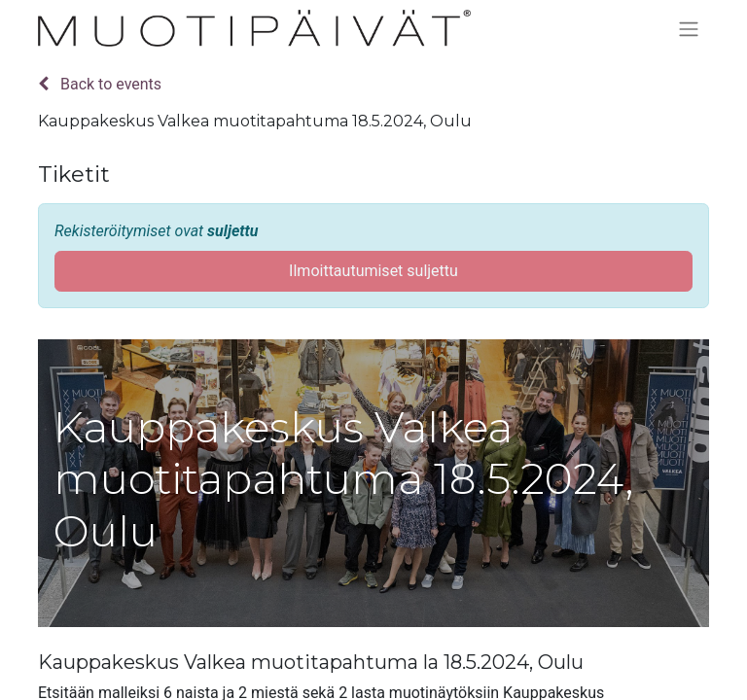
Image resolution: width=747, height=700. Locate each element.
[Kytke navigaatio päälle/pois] (689, 29)
